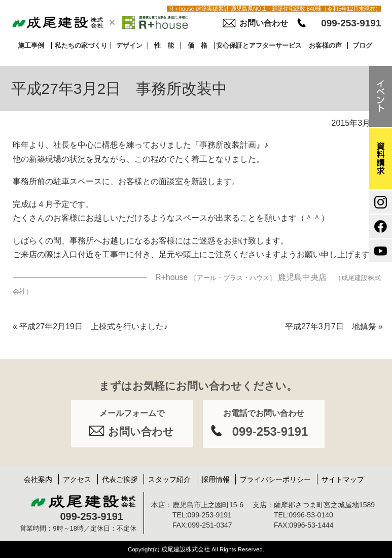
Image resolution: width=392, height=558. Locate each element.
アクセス (77, 479)
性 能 (164, 45)
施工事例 (31, 45)
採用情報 (216, 479)
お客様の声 (325, 45)
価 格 (198, 45)
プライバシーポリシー (275, 479)
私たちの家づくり (81, 45)
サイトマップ (343, 479)
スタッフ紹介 (169, 479)
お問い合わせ (264, 23)
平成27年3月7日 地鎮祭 (334, 326)
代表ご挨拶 (120, 479)
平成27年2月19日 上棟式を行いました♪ (90, 326)
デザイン (129, 45)
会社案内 (38, 479)
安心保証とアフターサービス (259, 45)
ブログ (362, 45)
